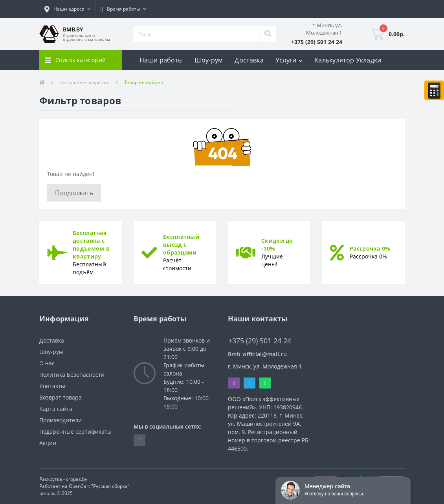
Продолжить (74, 193)
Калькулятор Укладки (348, 60)
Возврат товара (61, 397)
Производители (61, 420)
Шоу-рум (209, 60)
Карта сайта (56, 409)
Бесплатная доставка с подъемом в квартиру (91, 245)
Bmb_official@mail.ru (257, 354)
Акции (48, 443)
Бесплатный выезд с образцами (181, 245)
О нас (47, 363)
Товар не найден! (144, 82)
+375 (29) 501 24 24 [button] (260, 341)
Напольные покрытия (84, 82)
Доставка (249, 60)
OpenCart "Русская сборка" (99, 486)
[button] (67, 9)
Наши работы (161, 60)
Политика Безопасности (72, 375)
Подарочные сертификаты (75, 432)
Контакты (52, 386)
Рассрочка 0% (370, 248)
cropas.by (77, 479)
